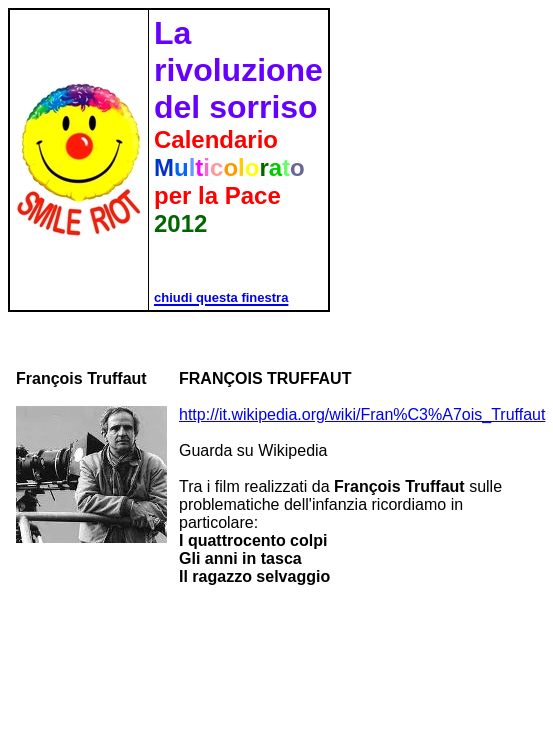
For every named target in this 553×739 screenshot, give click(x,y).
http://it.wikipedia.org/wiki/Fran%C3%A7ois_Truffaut (362, 414)
